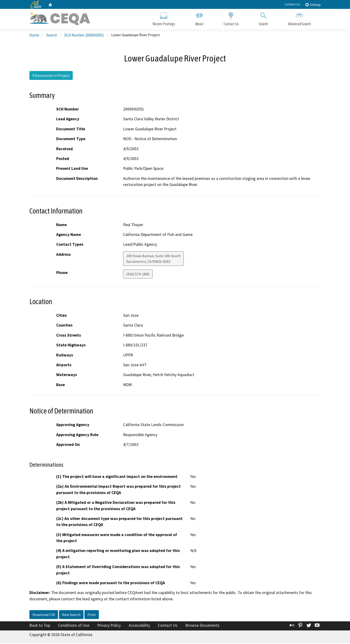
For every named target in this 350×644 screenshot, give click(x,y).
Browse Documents (202, 626)
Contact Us (292, 4)
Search (263, 18)
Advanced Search (299, 18)
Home (34, 35)
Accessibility (139, 626)
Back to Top (40, 626)
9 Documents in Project (51, 76)
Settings (313, 5)
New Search (71, 615)
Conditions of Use (74, 626)
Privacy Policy (109, 626)
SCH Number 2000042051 (84, 35)
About (199, 18)
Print (92, 615)
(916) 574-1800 (138, 274)
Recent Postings (164, 18)
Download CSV (44, 615)
